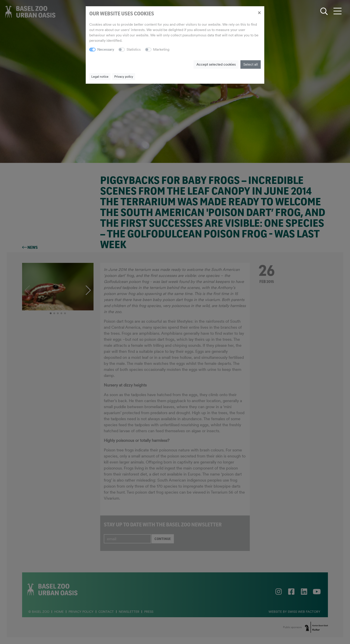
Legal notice (100, 77)
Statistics (134, 49)
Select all (251, 64)
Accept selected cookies (216, 64)
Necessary (106, 49)
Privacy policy (124, 77)
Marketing (161, 49)
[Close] (259, 12)
